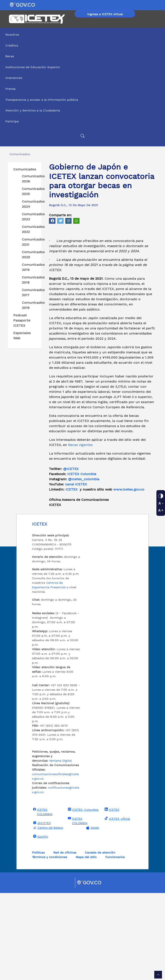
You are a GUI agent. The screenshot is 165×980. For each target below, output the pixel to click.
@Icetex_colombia (84, 566)
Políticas (38, 939)
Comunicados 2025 (30, 191)
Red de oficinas (65, 939)
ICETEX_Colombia (83, 896)
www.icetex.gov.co (129, 576)
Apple (92, 915)
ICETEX (72, 576)
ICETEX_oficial (117, 905)
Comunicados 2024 (30, 204)
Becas (10, 56)
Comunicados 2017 (30, 292)
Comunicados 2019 (30, 267)
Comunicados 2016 (30, 305)
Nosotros (12, 35)
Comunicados (25, 169)
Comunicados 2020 (30, 254)
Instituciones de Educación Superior (33, 67)
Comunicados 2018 (30, 280)
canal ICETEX (76, 571)
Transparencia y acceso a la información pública (42, 100)
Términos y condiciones (50, 944)
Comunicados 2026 (30, 179)
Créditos (12, 45)
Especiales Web (22, 335)
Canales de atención (100, 939)
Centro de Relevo (48, 915)
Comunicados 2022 (30, 229)
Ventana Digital (60, 848)
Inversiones (14, 78)
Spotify (40, 923)
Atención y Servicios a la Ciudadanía (33, 110)
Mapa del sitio (86, 944)
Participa (12, 121)
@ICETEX (71, 556)
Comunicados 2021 (30, 242)
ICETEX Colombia (82, 561)
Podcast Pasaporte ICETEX (22, 320)
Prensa (10, 89)
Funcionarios (115, 944)
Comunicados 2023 (30, 217)
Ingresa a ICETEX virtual (105, 14)
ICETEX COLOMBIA (42, 899)
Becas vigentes (80, 532)
